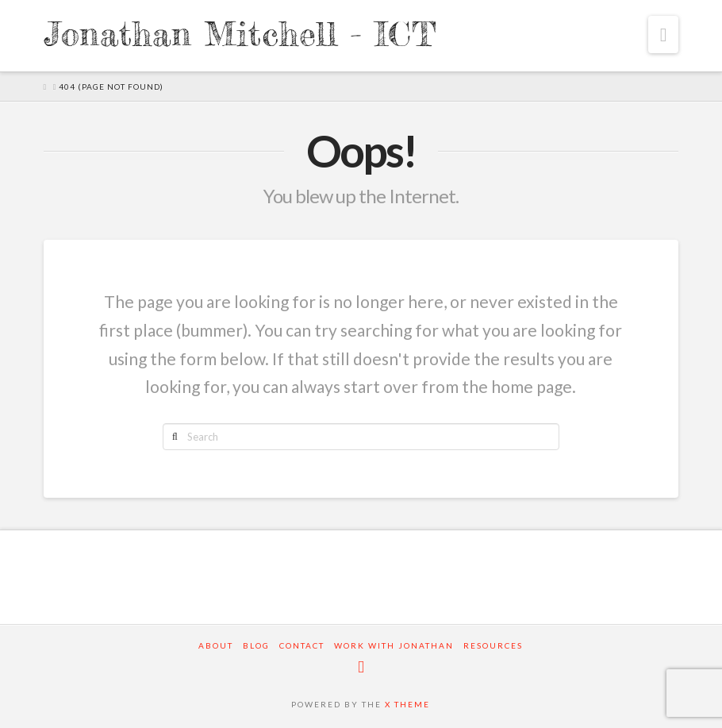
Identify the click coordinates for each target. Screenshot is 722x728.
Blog (256, 645)
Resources (493, 645)
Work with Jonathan (394, 645)
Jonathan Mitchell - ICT (240, 34)
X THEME (407, 704)
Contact (302, 645)
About (216, 645)
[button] (664, 35)
